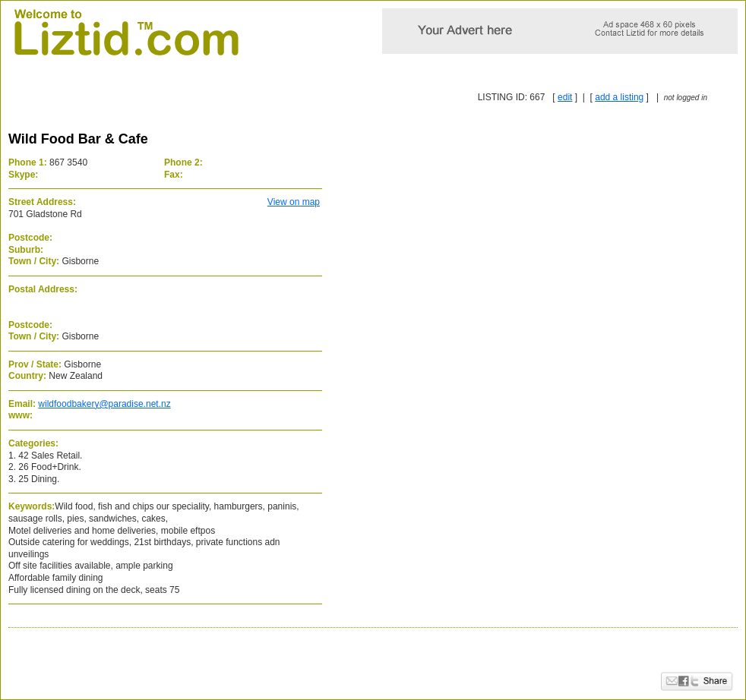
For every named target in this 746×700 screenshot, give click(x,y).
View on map (294, 202)
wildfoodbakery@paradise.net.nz (104, 404)
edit (565, 97)
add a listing (619, 97)
